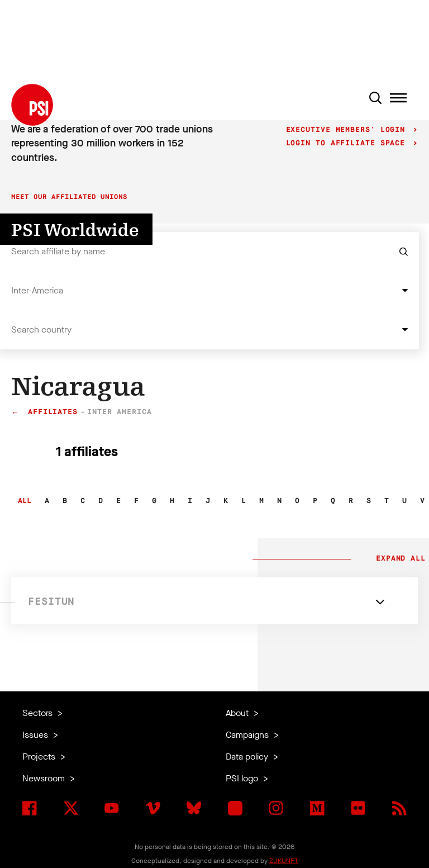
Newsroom (45, 778)
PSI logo (243, 778)
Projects (40, 756)
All (25, 501)
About (238, 713)
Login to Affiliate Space (348, 143)
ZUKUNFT (284, 861)
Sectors (39, 713)
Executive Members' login (348, 130)
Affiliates (53, 412)
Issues (36, 735)
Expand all (398, 559)
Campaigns (248, 735)
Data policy (248, 756)
